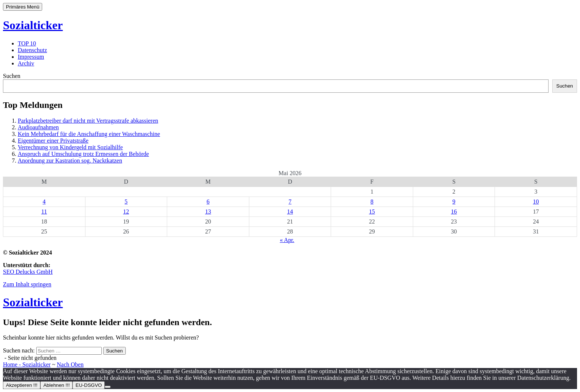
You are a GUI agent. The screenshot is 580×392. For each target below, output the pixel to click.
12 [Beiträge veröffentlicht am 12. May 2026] (126, 212)
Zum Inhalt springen (27, 284)
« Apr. (287, 240)
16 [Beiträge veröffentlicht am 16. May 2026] (454, 212)
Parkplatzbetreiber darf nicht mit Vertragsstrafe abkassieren (88, 121)
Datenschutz (32, 50)
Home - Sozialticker (27, 364)
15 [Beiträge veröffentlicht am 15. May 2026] (372, 212)
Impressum (31, 57)
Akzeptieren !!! (22, 385)
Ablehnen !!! (56, 385)
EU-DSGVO (89, 385)
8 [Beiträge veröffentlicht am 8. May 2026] (372, 202)
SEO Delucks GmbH (28, 272)
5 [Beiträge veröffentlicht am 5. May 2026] (126, 202)
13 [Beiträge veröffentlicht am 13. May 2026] (208, 212)
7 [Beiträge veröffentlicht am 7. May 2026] (290, 202)
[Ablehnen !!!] (108, 387)
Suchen (12, 76)
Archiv (26, 63)
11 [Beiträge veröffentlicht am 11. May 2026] (44, 212)
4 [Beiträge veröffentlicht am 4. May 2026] (44, 202)
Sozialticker (33, 25)
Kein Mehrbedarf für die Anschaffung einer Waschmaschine (89, 134)
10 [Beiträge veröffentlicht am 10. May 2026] (536, 202)
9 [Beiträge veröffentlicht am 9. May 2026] (454, 202)
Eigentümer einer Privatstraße (53, 141)
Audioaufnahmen (38, 127)
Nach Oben (70, 364)
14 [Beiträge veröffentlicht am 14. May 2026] (290, 212)
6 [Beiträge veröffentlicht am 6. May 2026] (208, 202)
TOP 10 (27, 43)
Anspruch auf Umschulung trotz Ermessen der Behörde (83, 154)
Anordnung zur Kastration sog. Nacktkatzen (70, 161)
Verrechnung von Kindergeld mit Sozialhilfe (70, 147)
